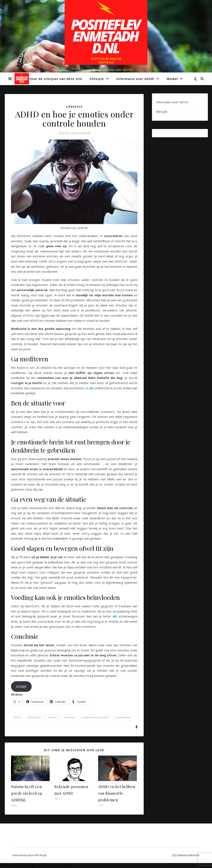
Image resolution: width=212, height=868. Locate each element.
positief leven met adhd (95, 717)
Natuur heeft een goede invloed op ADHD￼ (27, 793)
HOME (21, 687)
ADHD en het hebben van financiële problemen (117, 793)
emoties (53, 717)
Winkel (172, 79)
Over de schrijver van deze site (56, 79)
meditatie (69, 717)
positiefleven (123, 717)
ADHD (17, 717)
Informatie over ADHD (135, 79)
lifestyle (97, 79)
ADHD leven (34, 717)
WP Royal (41, 855)
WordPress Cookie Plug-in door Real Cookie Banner (37, 866)
